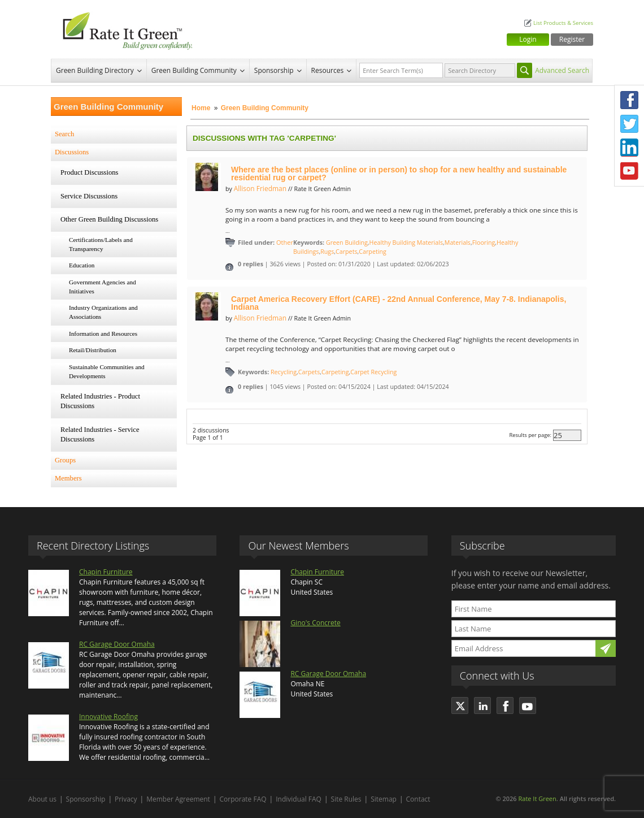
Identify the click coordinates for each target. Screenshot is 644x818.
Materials (458, 243)
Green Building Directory (95, 70)
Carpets (346, 252)
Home (201, 108)
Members (68, 478)
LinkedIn (629, 148)
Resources (328, 70)
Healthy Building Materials (406, 243)
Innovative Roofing (108, 717)
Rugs (327, 252)
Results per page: (530, 435)
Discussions (72, 152)
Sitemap (384, 799)
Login (528, 39)
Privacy (126, 799)
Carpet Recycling (373, 372)
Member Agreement (178, 799)
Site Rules (346, 799)
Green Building (347, 243)
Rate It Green (537, 798)
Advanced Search (562, 70)
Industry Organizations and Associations (103, 312)
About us (42, 799)
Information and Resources (103, 334)
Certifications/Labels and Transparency (101, 244)
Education (82, 265)
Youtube (629, 171)
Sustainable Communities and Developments (107, 371)
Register (572, 39)
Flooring (484, 243)
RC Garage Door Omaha (117, 644)
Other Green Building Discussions (109, 219)
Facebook (629, 100)
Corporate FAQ (243, 799)
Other (285, 242)
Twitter (629, 124)
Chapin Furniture (106, 572)
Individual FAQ (299, 799)
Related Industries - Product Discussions (100, 401)
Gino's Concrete (315, 623)
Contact (418, 799)
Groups (65, 460)
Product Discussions (90, 172)
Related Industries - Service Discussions (100, 435)
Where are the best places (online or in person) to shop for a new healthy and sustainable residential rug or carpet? (399, 174)
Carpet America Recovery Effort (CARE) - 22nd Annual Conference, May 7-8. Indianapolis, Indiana (399, 303)
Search (64, 134)
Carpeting (372, 252)
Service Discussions (89, 196)
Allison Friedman (260, 189)
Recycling (284, 372)
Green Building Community (194, 70)
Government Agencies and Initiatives (103, 287)
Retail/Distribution (93, 350)
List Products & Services (563, 23)
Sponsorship (274, 70)
